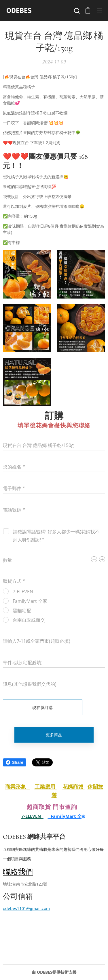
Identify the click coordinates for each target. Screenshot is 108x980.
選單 (99, 11)
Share (15, 762)
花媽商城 (74, 787)
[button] (76, 11)
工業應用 (46, 787)
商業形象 (18, 787)
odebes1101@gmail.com (26, 909)
